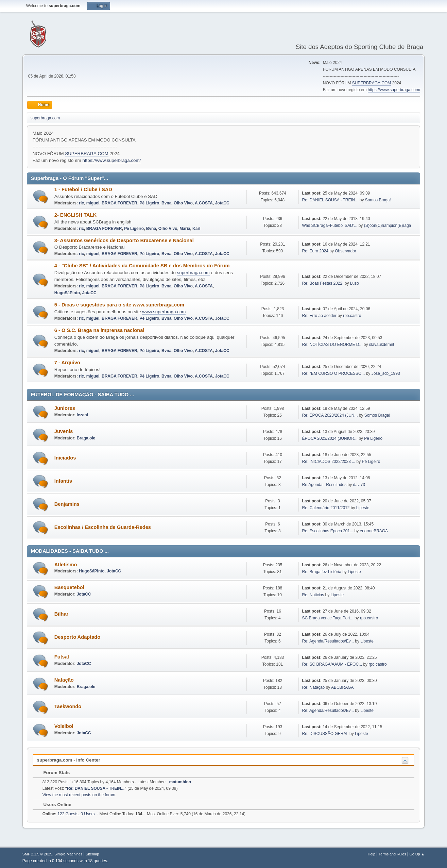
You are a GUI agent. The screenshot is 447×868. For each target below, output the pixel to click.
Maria (185, 229)
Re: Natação (314, 687)
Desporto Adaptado (77, 637)
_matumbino (179, 782)
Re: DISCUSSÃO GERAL (325, 734)
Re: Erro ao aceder (319, 316)
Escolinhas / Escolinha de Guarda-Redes (103, 527)
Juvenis (64, 431)
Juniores (65, 408)
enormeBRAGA (374, 531)
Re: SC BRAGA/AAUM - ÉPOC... (332, 664)
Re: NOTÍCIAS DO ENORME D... (332, 345)
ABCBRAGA (342, 687)
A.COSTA (204, 203)
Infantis (63, 481)
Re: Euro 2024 (315, 251)
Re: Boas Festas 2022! (323, 283)
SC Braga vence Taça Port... (328, 618)
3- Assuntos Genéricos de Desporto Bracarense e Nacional (124, 240)
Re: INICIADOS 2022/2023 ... (329, 462)
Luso (355, 283)
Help (372, 854)
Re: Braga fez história (322, 572)
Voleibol (64, 726)
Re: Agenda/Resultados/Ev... (328, 641)
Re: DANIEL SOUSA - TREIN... (330, 200)
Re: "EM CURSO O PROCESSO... (334, 373)
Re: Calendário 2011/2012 (326, 508)
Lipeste (363, 508)
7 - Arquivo (67, 363)
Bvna (166, 203)
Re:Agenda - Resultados (325, 485)
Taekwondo (68, 706)
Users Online (54, 805)
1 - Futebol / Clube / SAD (83, 189)
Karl (196, 229)
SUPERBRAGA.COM (372, 83)
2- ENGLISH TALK (75, 215)
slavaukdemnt (382, 345)
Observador (346, 251)
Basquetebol (69, 587)
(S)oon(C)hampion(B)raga (388, 226)
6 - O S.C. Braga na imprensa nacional (99, 330)
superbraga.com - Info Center (69, 760)
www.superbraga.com (164, 312)
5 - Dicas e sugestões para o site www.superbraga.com (119, 305)
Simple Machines (68, 854)
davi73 (359, 485)
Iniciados (65, 458)
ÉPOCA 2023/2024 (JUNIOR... (330, 438)
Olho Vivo (183, 203)
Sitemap (92, 854)
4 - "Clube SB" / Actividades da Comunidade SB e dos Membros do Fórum (142, 266)
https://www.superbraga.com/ (394, 90)
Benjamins (67, 504)
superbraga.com (193, 273)
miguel (93, 203)
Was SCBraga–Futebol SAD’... (330, 226)
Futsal (62, 657)
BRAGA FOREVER (119, 203)
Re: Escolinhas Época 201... (328, 531)
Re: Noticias (313, 595)
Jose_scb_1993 (386, 373)
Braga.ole (86, 438)
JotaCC (222, 203)
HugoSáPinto (67, 293)
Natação (64, 680)
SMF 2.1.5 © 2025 (37, 854)
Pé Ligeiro (149, 203)
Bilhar (62, 614)
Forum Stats (53, 773)
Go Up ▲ (417, 854)
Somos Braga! (378, 200)
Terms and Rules (392, 854)
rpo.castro (352, 316)
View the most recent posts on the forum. (80, 795)
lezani (82, 415)
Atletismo (66, 565)
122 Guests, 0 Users (69, 814)
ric (81, 203)
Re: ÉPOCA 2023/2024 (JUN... (330, 415)
